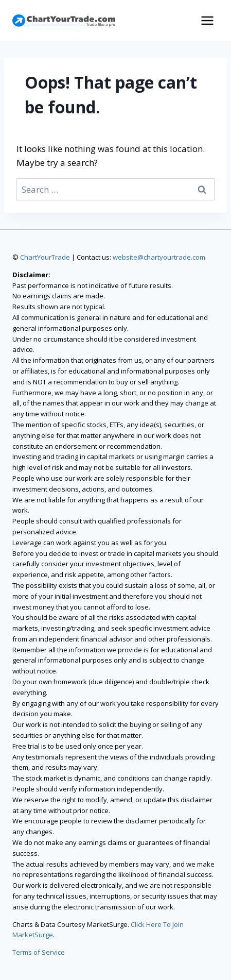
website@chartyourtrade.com (159, 257)
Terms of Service (39, 952)
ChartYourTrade (45, 257)
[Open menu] (207, 20)
